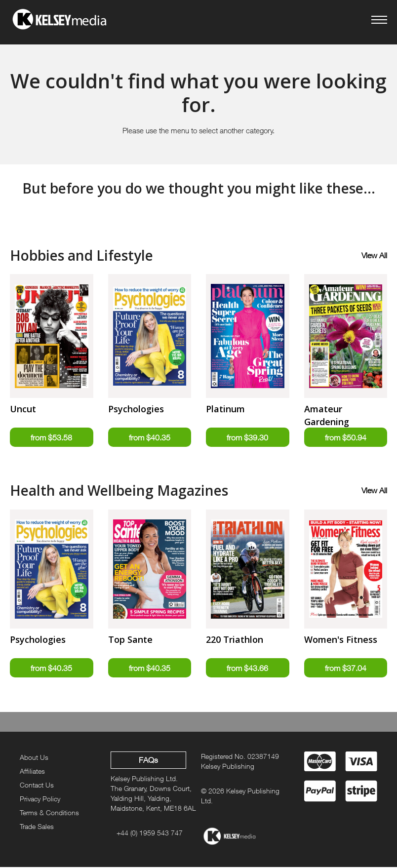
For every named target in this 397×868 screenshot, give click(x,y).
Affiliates (32, 772)
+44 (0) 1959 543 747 (150, 834)
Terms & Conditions (49, 813)
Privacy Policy (40, 800)
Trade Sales (37, 827)
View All (374, 255)
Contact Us (37, 786)
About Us (34, 758)
